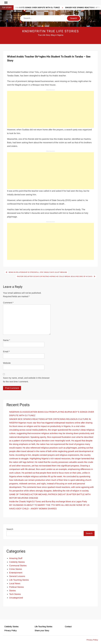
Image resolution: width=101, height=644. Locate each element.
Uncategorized (16, 598)
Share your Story (42, 630)
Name (7, 340)
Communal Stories (18, 566)
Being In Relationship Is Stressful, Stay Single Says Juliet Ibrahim (38, 272)
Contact (68, 627)
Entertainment (16, 573)
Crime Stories (16, 569)
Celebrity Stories (17, 562)
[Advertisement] (50, 109)
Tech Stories (15, 594)
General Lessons (17, 576)
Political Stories (17, 587)
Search (10, 529)
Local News (15, 583)
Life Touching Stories (19, 580)
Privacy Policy (11, 630)
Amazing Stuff (16, 558)
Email (6, 352)
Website (7, 363)
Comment (8, 303)
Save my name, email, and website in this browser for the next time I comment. (26, 380)
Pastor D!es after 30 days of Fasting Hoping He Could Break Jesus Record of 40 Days (55, 276)
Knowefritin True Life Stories (51, 31)
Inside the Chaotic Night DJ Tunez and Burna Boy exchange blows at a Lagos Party (48, 501)
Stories (12, 591)
